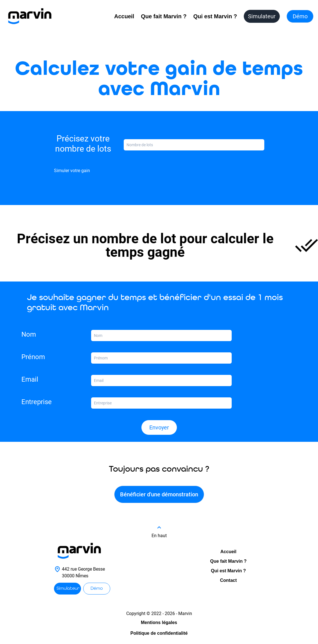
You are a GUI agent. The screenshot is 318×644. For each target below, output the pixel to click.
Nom (29, 334)
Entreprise (37, 402)
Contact (228, 580)
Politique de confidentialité (159, 633)
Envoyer (159, 427)
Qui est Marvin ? (215, 16)
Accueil (124, 16)
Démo (300, 16)
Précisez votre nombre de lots (83, 144)
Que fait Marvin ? (164, 16)
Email (30, 379)
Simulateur (262, 16)
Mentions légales (159, 622)
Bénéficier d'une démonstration (159, 494)
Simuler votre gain (72, 171)
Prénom (33, 357)
